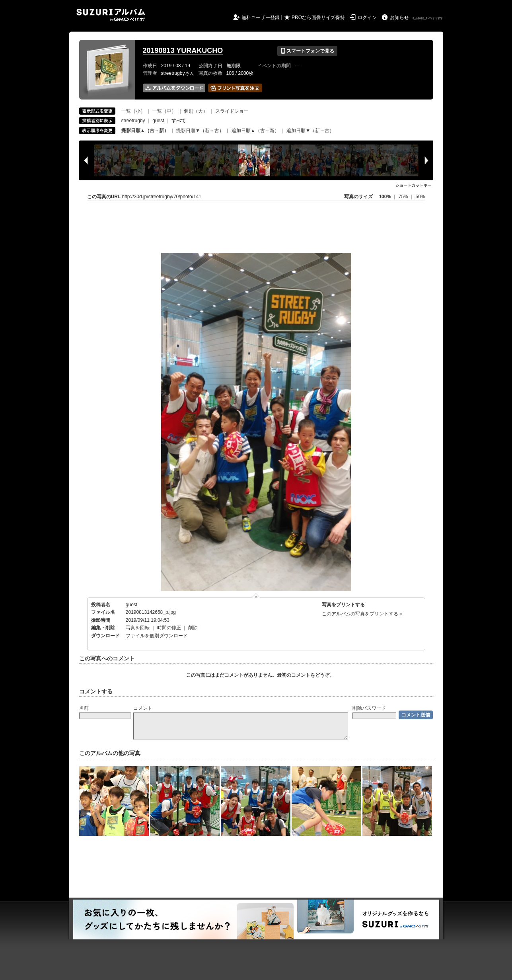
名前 (84, 708)
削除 (193, 628)
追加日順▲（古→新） (255, 131)
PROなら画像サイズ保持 (318, 18)
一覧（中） (164, 111)
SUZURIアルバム (111, 15)
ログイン (367, 18)
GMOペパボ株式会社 (428, 18)
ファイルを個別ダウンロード (157, 636)
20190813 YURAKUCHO (183, 51)
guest (158, 121)
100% (385, 197)
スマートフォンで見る (307, 51)
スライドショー (232, 111)
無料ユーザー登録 (261, 18)
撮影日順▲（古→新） (145, 131)
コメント (143, 708)
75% (404, 197)
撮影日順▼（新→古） (200, 131)
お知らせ (399, 18)
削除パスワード (369, 708)
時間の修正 (169, 628)
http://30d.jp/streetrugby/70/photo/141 (162, 197)
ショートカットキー (413, 185)
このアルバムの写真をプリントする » (362, 614)
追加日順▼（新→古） (310, 131)
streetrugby (133, 121)
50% (420, 197)
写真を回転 (138, 628)
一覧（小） (133, 111)
